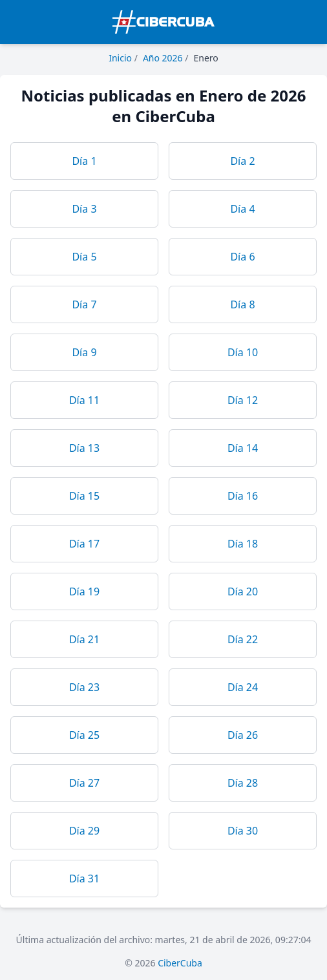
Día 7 (84, 304)
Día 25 (84, 735)
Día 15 (84, 496)
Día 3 (84, 209)
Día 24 (243, 687)
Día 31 (84, 879)
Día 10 (243, 352)
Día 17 (84, 544)
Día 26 (243, 735)
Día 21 (84, 639)
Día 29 (84, 831)
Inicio (120, 58)
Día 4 (242, 209)
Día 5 (84, 257)
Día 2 (242, 161)
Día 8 (242, 304)
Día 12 (243, 400)
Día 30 (243, 831)
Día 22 (243, 639)
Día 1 (84, 161)
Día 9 (84, 352)
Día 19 (84, 591)
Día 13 (84, 448)
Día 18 (243, 544)
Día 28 (243, 783)
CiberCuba (180, 963)
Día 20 (243, 591)
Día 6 (242, 257)
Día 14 (243, 448)
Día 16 (243, 496)
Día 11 (84, 400)
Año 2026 (163, 58)
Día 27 (84, 783)
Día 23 (84, 687)
